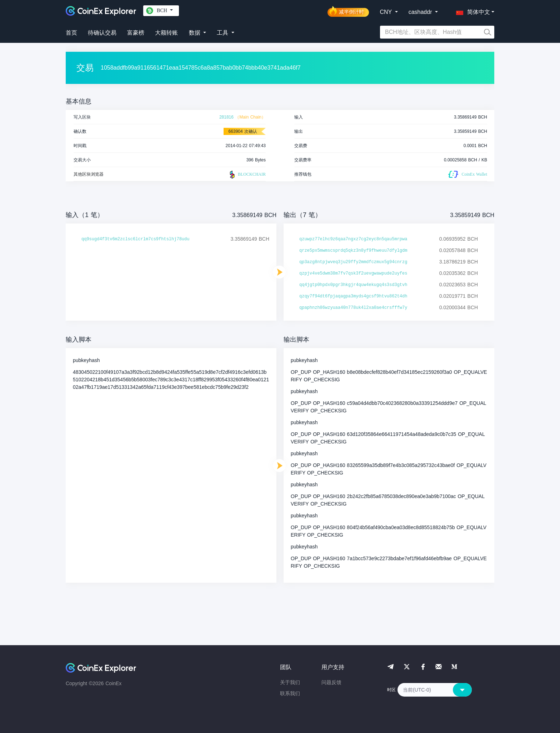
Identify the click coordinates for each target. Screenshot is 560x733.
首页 (71, 33)
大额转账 (166, 33)
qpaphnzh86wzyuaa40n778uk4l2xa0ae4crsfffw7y (353, 308)
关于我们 (290, 682)
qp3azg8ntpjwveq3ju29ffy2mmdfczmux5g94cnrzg (353, 262)
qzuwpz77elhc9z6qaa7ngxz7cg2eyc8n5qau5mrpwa (353, 239)
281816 (226, 117)
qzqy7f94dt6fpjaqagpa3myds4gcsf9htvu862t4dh (353, 296)
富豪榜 (136, 33)
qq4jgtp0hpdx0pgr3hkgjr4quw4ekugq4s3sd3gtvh (353, 285)
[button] (471, 11)
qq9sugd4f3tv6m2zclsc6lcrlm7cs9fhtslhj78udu (135, 239)
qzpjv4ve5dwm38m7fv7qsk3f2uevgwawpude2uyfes (353, 273)
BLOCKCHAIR (247, 175)
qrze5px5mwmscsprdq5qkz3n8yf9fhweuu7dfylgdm (353, 251)
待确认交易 (102, 33)
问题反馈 (331, 682)
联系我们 (290, 693)
